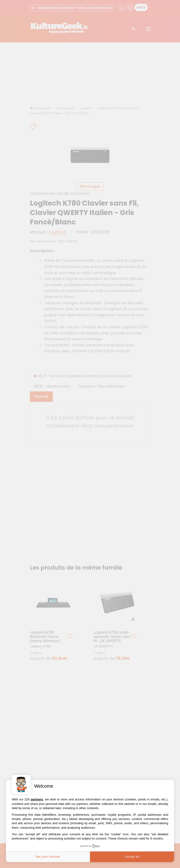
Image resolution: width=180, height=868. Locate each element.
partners (37, 799)
